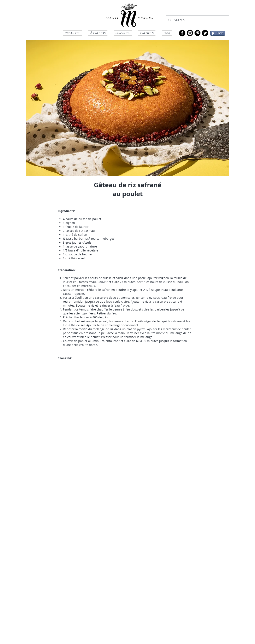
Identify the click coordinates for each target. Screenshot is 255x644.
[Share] (218, 33)
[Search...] (197, 20)
